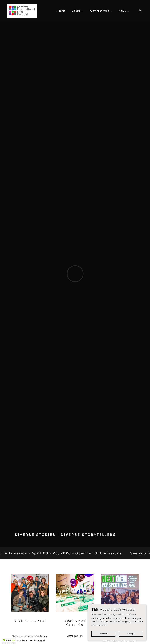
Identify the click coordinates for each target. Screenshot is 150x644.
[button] (77, 11)
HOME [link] (62, 11)
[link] (22, 11)
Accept (131, 633)
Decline (103, 633)
